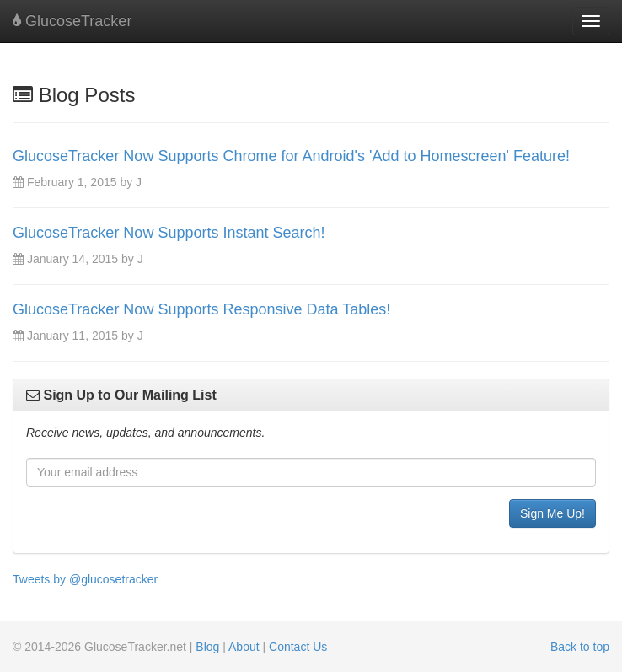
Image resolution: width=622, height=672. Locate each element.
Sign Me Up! (552, 513)
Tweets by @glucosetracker (85, 579)
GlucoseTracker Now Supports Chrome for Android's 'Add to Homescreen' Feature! (291, 156)
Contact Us (298, 647)
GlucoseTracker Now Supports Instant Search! (169, 233)
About (244, 647)
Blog (207, 647)
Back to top (580, 647)
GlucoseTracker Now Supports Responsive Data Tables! (201, 309)
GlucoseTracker (72, 21)
